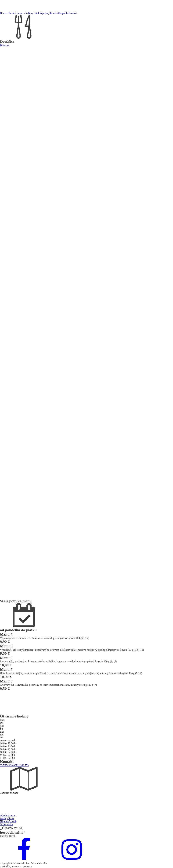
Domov (4, 13)
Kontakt (73, 13)
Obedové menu (15, 13)
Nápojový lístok (48, 13)
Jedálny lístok (32, 13)
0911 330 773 (22, 765)
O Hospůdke (62, 13)
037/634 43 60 (7, 765)
